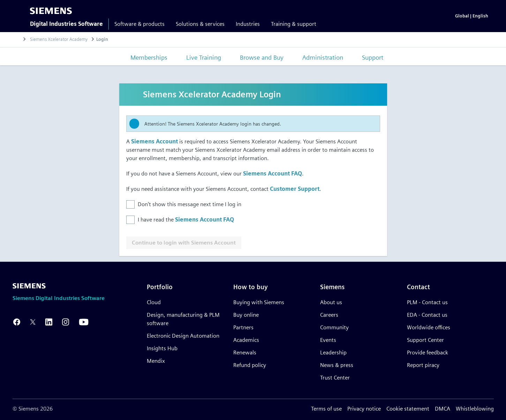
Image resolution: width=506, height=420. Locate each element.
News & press (337, 365)
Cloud (154, 302)
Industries (248, 24)
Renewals (245, 352)
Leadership (333, 352)
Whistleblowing (475, 409)
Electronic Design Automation (183, 336)
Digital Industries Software (66, 24)
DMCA (443, 409)
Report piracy (423, 365)
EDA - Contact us (427, 315)
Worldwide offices (429, 327)
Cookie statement (408, 409)
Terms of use (326, 409)
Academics (246, 340)
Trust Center (335, 378)
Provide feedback (428, 352)
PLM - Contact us (427, 302)
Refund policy (250, 365)
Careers (329, 315)
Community (334, 327)
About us (331, 302)
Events (328, 340)
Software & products (139, 24)
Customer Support (295, 189)
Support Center (425, 340)
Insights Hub (162, 348)
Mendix (156, 361)
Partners (243, 327)
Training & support (294, 24)
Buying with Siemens (259, 302)
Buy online (246, 315)
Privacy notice (364, 409)
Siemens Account (154, 141)
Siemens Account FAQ (273, 174)
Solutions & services (200, 24)
